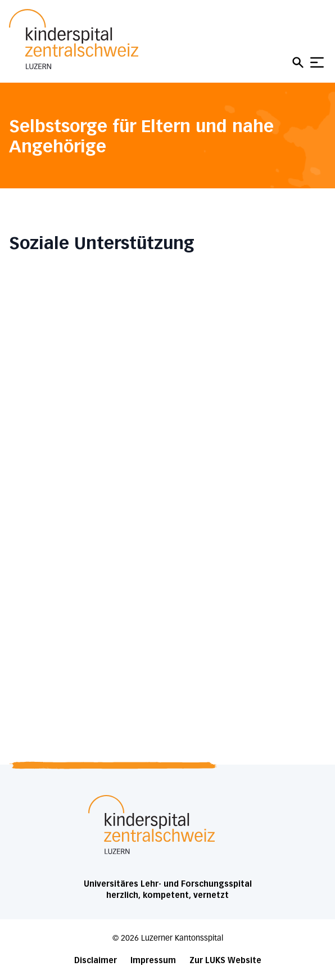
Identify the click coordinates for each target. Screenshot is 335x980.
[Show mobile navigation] (317, 62)
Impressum (153, 961)
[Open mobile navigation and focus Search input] (300, 62)
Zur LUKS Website (225, 961)
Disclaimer (96, 961)
